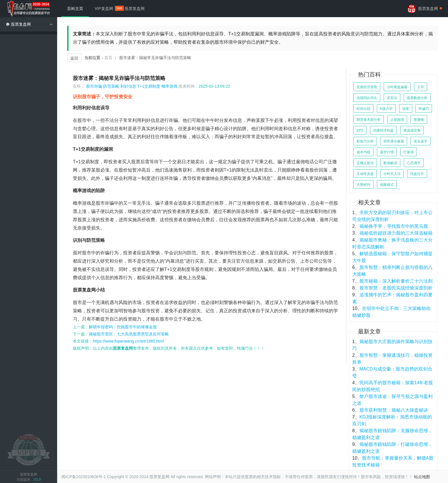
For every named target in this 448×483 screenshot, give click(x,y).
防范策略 (111, 86)
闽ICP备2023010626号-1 (84, 477)
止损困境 (397, 120)
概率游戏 (169, 86)
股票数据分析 (417, 98)
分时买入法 (392, 174)
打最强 (409, 152)
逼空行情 (387, 152)
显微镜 (419, 120)
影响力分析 (365, 141)
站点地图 (422, 477)
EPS (360, 130)
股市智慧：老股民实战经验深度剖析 (396, 288)
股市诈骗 (94, 86)
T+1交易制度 (149, 86)
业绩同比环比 (367, 98)
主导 (421, 87)
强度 (406, 109)
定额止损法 (365, 163)
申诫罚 (424, 109)
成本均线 (363, 152)
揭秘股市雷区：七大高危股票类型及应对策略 (129, 334)
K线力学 (386, 109)
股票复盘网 (135, 9)
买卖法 (392, 98)
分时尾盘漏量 (397, 87)
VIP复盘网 (107, 8)
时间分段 (363, 109)
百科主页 (75, 9)
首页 (108, 58)
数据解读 (390, 163)
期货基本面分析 (369, 120)
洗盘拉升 (417, 174)
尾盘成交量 (412, 130)
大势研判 (363, 185)
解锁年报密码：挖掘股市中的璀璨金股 (123, 327)
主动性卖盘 (365, 174)
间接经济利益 (383, 130)
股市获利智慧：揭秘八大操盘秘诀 (394, 410)
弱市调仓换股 (394, 141)
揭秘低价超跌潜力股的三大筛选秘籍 (396, 233)
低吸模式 (387, 185)
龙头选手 (421, 141)
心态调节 (414, 163)
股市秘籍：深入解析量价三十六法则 (396, 281)
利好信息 (128, 86)
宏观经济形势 (367, 87)
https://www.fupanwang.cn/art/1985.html (128, 341)
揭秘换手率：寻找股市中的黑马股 (394, 226)
